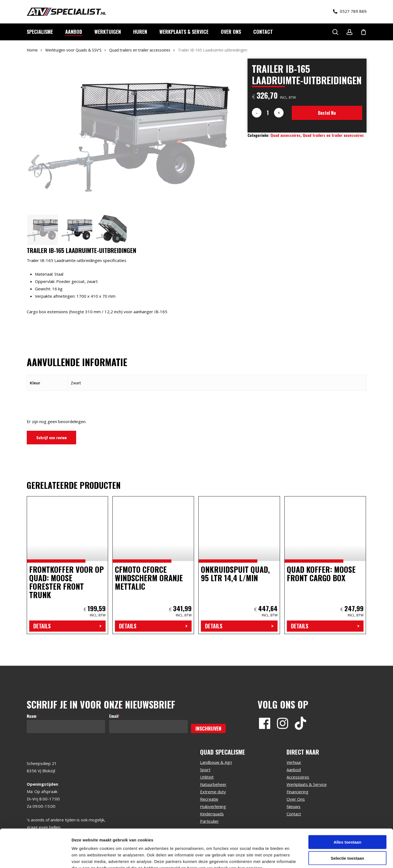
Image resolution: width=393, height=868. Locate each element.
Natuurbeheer (213, 784)
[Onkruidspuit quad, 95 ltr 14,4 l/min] (239, 565)
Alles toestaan (347, 809)
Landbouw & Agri (216, 762)
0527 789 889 (350, 11)
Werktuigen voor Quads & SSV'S (73, 50)
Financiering (297, 792)
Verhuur (294, 762)
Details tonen (295, 857)
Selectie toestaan (348, 825)
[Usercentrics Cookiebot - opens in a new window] (35, 857)
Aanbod (294, 770)
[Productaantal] (268, 113)
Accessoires (298, 777)
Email (115, 716)
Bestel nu (327, 113)
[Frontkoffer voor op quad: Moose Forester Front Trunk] (68, 565)
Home (32, 50)
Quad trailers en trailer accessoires (140, 50)
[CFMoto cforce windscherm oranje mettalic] (153, 565)
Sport (205, 770)
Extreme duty (213, 792)
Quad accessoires (285, 135)
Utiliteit (207, 777)
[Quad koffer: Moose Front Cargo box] (325, 565)
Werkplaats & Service (307, 784)
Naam (33, 716)
